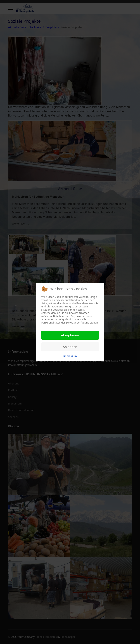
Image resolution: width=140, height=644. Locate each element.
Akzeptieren (70, 335)
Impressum (70, 356)
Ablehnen (70, 347)
